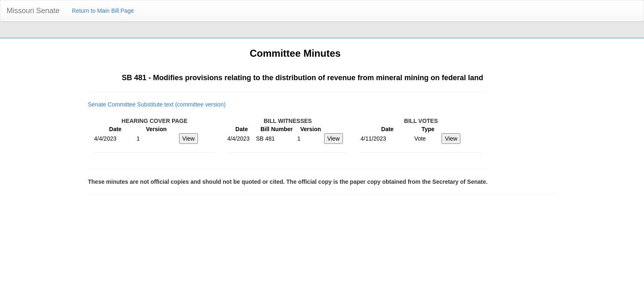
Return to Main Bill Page (103, 11)
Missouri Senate (33, 11)
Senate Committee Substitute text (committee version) (157, 104)
